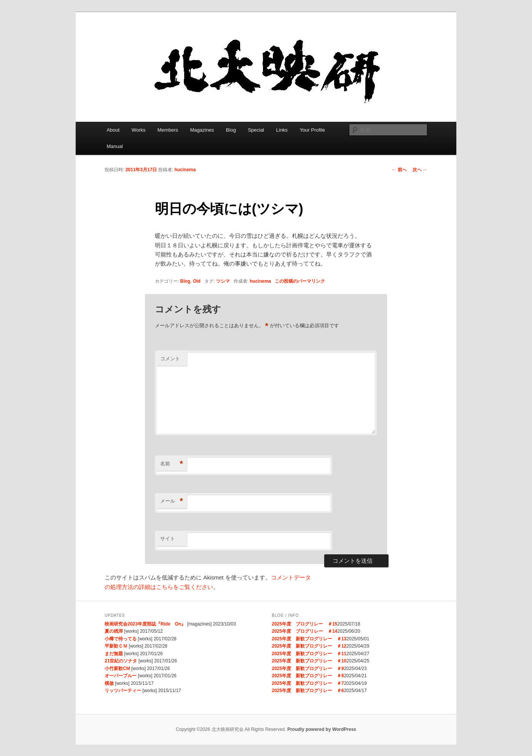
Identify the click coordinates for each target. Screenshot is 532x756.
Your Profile (312, 130)
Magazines (202, 130)
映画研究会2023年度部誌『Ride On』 (145, 624)
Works (139, 130)
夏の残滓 (114, 631)
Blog (231, 130)
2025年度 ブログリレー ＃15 (304, 624)
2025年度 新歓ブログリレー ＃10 (309, 661)
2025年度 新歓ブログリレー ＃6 (308, 691)
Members (168, 130)
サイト (168, 539)
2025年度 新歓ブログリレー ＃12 (309, 646)
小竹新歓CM (117, 668)
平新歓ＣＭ (116, 646)
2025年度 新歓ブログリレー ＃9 (308, 668)
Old (197, 281)
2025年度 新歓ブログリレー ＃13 (309, 639)
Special (256, 130)
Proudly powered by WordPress (322, 729)
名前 (172, 464)
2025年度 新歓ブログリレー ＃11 (309, 654)
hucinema (185, 170)
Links (282, 130)
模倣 (109, 683)
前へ (399, 170)
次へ (420, 170)
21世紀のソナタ (121, 661)
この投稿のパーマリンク (300, 281)
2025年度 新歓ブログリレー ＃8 (308, 676)
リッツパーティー (123, 691)
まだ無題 (114, 654)
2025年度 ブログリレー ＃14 (304, 631)
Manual (115, 146)
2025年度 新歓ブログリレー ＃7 (308, 683)
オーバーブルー (121, 676)
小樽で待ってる (121, 639)
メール (172, 501)
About (113, 130)
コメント (170, 359)
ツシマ (223, 281)
